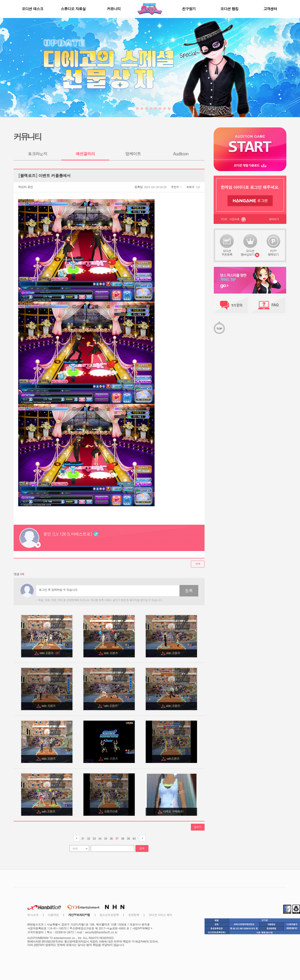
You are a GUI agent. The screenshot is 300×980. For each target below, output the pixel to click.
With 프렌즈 (49, 653)
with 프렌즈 (49, 811)
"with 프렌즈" (111, 706)
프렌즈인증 (111, 811)
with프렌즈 (174, 758)
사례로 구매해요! (173, 811)
